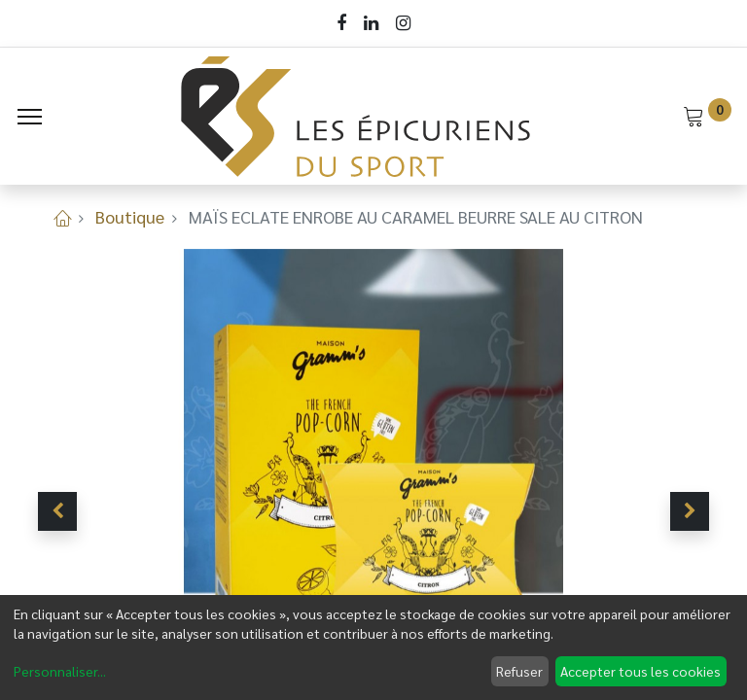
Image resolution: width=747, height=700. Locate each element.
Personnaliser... (60, 671)
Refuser (519, 671)
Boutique (130, 216)
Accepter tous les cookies (640, 671)
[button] (57, 511)
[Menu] (30, 117)
